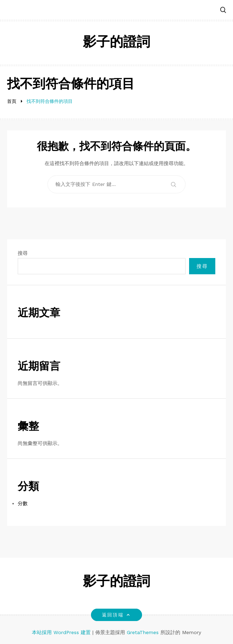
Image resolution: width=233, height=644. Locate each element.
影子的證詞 (116, 43)
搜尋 (23, 253)
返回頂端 (116, 615)
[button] (223, 10)
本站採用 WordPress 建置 (62, 632)
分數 (23, 503)
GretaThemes (143, 632)
